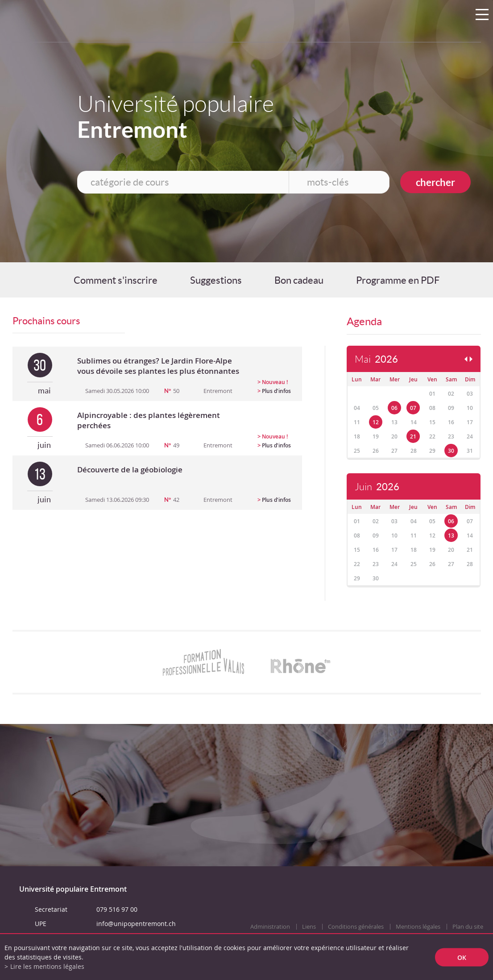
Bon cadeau (299, 280)
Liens (309, 927)
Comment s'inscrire (116, 280)
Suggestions (216, 280)
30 (451, 451)
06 (394, 408)
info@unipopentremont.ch (136, 924)
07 (413, 408)
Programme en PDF (398, 280)
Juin (377, 487)
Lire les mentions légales (47, 966)
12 (376, 422)
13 (451, 535)
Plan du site (468, 927)
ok (462, 957)
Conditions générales (356, 927)
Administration (270, 927)
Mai (376, 359)
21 (413, 436)
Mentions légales (418, 927)
